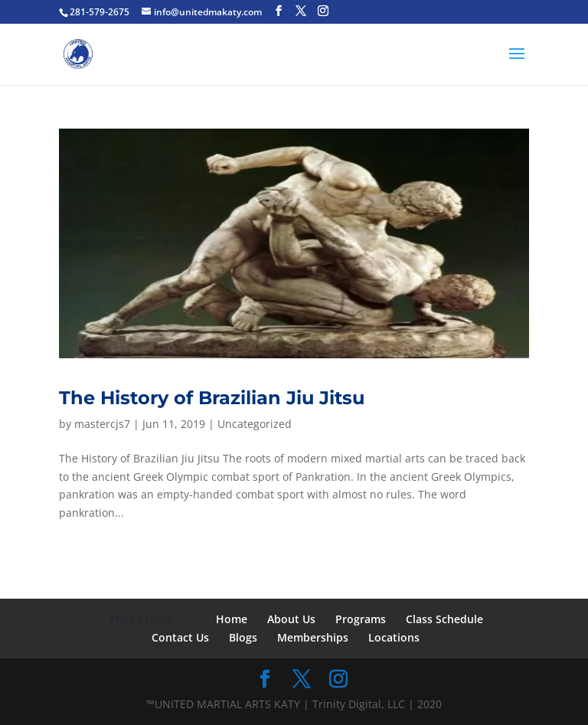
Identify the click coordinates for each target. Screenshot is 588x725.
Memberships (313, 637)
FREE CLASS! (142, 619)
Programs (361, 619)
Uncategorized (255, 424)
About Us (291, 619)
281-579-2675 (100, 12)
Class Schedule (444, 619)
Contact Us (180, 637)
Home (232, 619)
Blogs (243, 637)
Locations (394, 637)
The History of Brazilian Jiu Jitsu (212, 398)
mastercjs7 (102, 424)
